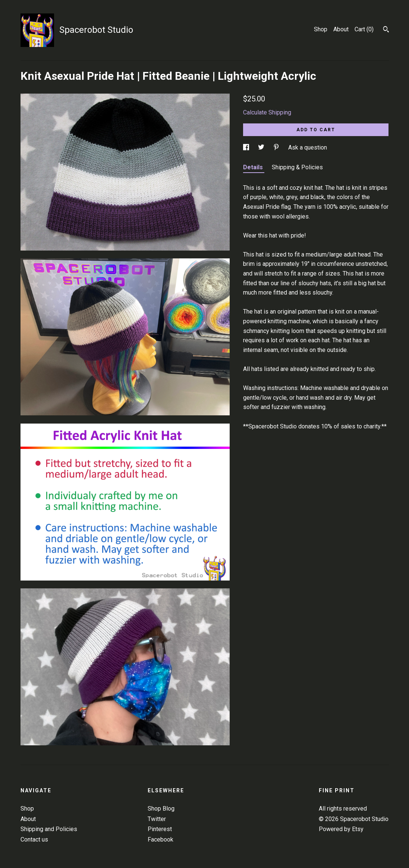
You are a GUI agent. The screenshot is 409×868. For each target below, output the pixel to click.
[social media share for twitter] (262, 147)
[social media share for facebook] (247, 147)
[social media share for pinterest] (277, 147)
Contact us (34, 839)
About (341, 29)
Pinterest (160, 829)
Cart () (364, 29)
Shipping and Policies (49, 829)
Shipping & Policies (297, 167)
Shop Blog (161, 809)
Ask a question (308, 147)
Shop (321, 29)
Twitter (157, 819)
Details (254, 167)
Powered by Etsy (341, 829)
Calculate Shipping (267, 112)
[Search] (386, 30)
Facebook (161, 839)
